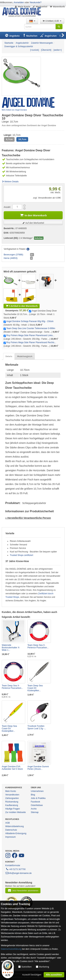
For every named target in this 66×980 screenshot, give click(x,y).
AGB (7, 823)
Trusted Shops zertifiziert (21, 555)
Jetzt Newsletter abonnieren (23, 890)
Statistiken (27, 967)
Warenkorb (57, 7)
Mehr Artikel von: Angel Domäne (14, 110)
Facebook (35, 802)
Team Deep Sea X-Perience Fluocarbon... (38, 646)
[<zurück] (35, 50)
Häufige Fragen (13, 809)
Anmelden (19, 2)
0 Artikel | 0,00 (52, 21)
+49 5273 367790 (16, 869)
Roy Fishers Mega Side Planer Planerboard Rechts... (31, 342)
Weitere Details (10, 182)
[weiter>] (58, 50)
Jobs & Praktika (38, 798)
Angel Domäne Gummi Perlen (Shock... (38, 768)
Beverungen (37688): (14, 255)
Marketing (44, 967)
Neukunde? (36, 2)
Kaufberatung (12, 805)
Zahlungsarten (12, 798)
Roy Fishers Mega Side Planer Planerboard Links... (30, 335)
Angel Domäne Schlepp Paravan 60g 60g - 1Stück (30, 321)
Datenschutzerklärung (11, 949)
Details (9, 356)
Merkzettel (40, 7)
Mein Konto (22, 7)
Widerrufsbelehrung (15, 826)
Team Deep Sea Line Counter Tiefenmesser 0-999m (31, 328)
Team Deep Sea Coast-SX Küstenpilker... (35, 688)
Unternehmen (37, 791)
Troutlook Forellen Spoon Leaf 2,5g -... (37, 727)
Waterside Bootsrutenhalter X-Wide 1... (11, 648)
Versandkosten (12, 795)
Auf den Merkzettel (33, 223)
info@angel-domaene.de (18, 873)
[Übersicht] (46, 50)
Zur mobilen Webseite (16, 812)
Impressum (10, 837)
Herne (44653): (11, 258)
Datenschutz (11, 830)
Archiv (34, 809)
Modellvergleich (25, 356)
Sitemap (35, 812)
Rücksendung (12, 802)
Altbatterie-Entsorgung (16, 833)
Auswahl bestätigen (32, 975)
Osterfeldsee (37, 805)
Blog (33, 795)
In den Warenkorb (33, 215)
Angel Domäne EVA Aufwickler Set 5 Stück (12, 768)
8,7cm (9, 139)
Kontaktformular (13, 865)
